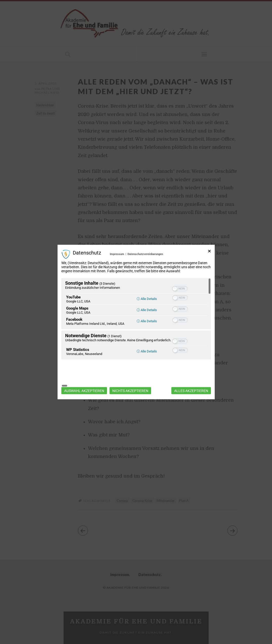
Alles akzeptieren (191, 377)
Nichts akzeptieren (130, 377)
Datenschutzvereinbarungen (145, 267)
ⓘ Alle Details (147, 312)
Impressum (117, 267)
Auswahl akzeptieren (84, 377)
